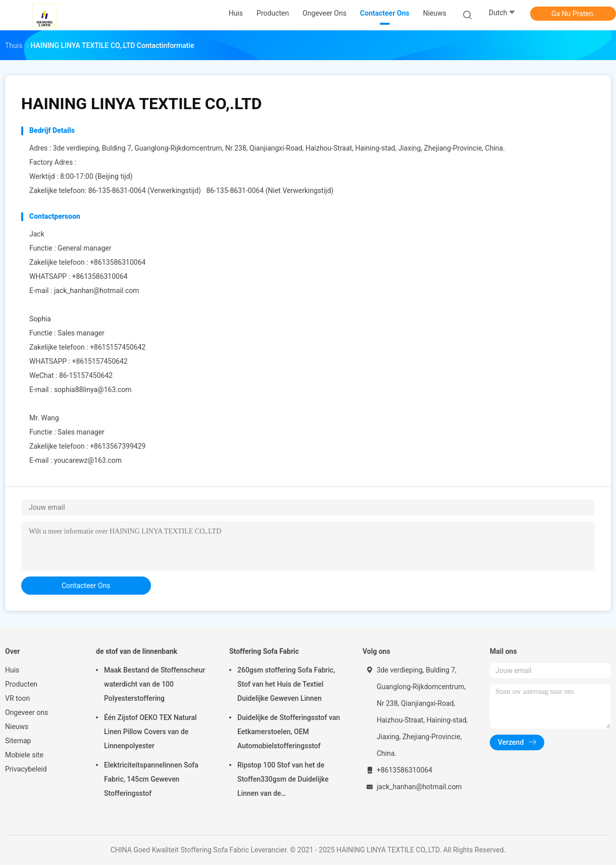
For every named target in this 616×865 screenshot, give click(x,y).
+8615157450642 (99, 361)
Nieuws (17, 727)
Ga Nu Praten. (573, 14)
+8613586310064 (99, 276)
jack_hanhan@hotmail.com (97, 291)
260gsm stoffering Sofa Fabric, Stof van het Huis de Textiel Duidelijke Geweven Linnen (286, 684)
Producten (21, 684)
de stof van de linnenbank (137, 651)
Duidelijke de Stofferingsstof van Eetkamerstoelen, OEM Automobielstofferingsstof (289, 732)
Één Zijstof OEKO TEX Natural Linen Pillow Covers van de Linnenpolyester (150, 732)
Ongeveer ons (27, 712)
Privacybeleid (26, 769)
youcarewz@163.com (88, 460)
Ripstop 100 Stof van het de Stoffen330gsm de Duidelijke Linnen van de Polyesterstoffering (283, 781)
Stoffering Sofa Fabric (264, 651)
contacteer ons (86, 586)
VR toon (17, 698)
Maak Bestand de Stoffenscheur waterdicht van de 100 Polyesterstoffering (155, 684)
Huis (12, 670)
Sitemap (18, 741)
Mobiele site (24, 755)
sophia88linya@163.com (93, 390)
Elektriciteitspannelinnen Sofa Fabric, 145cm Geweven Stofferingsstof (151, 779)
